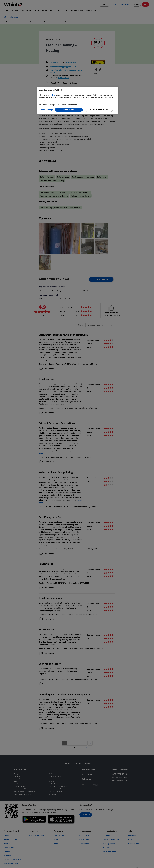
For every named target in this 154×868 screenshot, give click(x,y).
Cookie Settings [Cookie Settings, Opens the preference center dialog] (47, 110)
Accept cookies (69, 110)
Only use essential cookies (99, 110)
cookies (52, 95)
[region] (78, 100)
